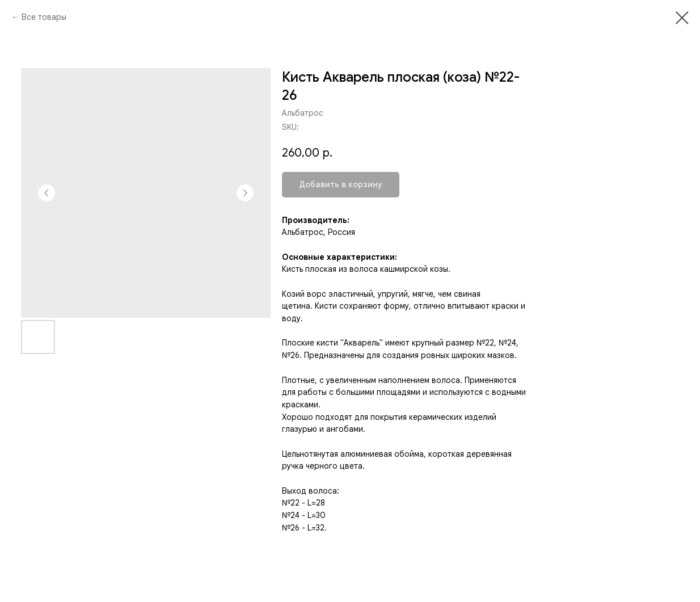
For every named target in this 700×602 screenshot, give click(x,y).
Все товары (44, 17)
